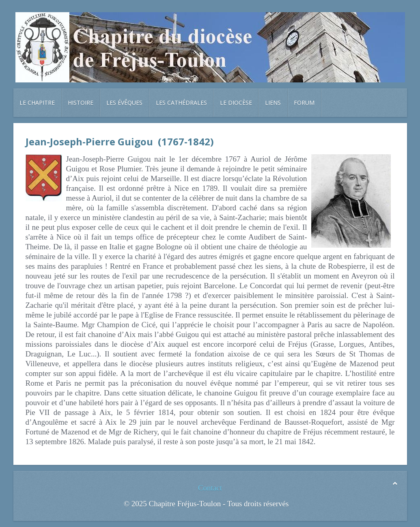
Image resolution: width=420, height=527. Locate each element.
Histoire (81, 103)
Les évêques (124, 103)
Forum (304, 103)
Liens (273, 103)
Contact (210, 488)
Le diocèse (236, 103)
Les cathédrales (181, 103)
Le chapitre (37, 103)
